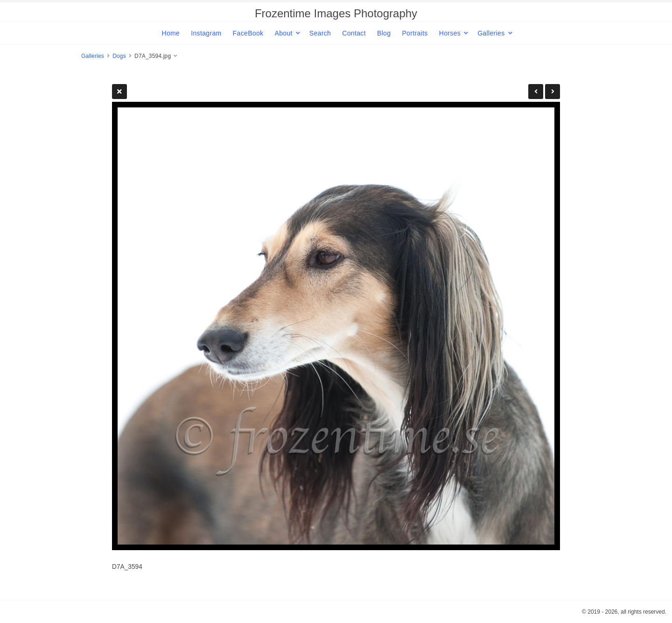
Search (320, 33)
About (283, 33)
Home (171, 33)
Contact (354, 33)
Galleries (491, 33)
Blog (384, 33)
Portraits (415, 33)
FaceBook (248, 33)
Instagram (206, 33)
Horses (450, 33)
